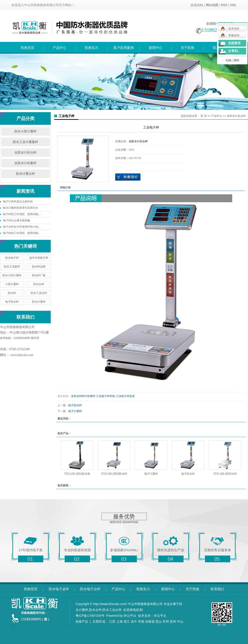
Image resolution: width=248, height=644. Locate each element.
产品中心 (60, 48)
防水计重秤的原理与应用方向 (21, 208)
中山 (180, 621)
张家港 (150, 621)
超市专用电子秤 (39, 258)
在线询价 (128, 177)
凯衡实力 (92, 48)
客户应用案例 (124, 48)
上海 (119, 621)
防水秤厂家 (39, 275)
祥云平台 (130, 616)
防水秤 (12, 293)
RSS (224, 5)
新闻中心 (156, 48)
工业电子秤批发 (125, 396)
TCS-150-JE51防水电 (77, 474)
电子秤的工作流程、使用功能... (22, 214)
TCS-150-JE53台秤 (225, 474)
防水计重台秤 (25, 174)
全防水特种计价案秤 (83, 396)
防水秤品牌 (39, 267)
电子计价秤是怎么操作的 (18, 202)
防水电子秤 (12, 258)
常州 (166, 621)
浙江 (127, 621)
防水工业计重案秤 (25, 142)
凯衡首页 (28, 48)
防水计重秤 (39, 302)
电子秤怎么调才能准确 (16, 220)
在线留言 (234, 43)
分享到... (234, 51)
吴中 (134, 621)
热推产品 (82, 621)
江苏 (112, 621)
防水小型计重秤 (25, 131)
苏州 (173, 621)
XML (233, 5)
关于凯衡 (188, 48)
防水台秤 (39, 284)
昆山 (158, 621)
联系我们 (217, 589)
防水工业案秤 (12, 267)
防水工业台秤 (39, 293)
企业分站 (197, 5)
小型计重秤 (12, 284)
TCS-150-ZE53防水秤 (114, 474)
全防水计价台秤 (25, 153)
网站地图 (212, 5)
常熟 (141, 621)
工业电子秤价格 (106, 396)
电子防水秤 (12, 302)
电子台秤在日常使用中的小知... (22, 227)
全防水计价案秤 (25, 163)
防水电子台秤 (90, 589)
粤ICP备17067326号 (90, 616)
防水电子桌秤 (59, 589)
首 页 (203, 116)
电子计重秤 (75, 411)
